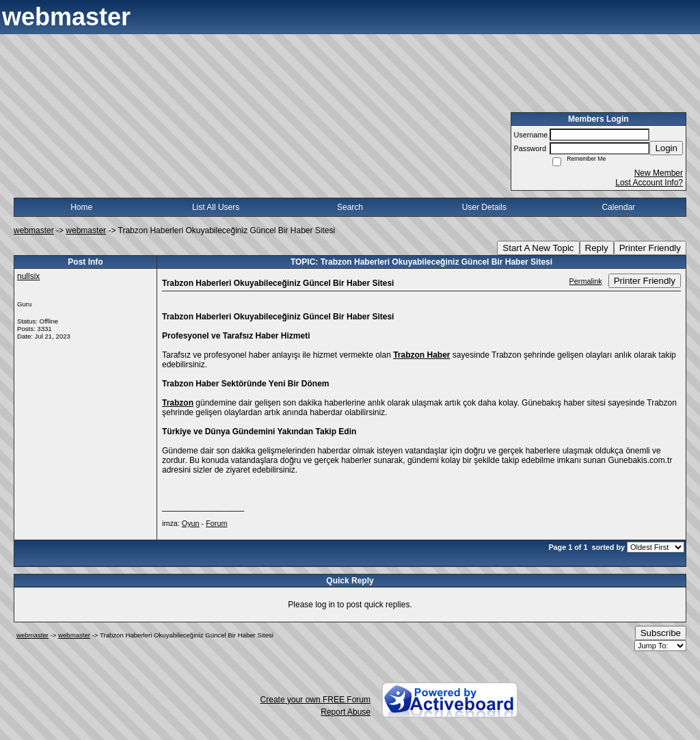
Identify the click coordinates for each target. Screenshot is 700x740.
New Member (659, 173)
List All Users (216, 207)
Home (81, 207)
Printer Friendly (650, 248)
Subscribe (661, 633)
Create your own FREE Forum (315, 700)
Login (666, 148)
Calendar (618, 207)
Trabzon (178, 403)
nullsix (28, 276)
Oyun (191, 523)
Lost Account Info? (649, 183)
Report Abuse (346, 712)
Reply (597, 248)
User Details (484, 207)
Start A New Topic (538, 248)
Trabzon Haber (421, 355)
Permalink (586, 281)
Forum (216, 523)
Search (350, 207)
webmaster (34, 230)
